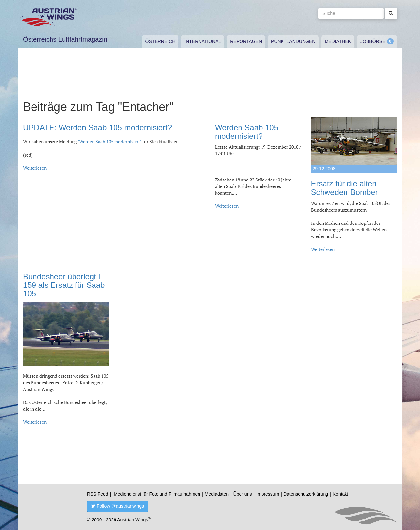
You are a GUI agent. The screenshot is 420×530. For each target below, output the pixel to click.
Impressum (268, 494)
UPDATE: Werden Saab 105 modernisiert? (97, 127)
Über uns (243, 494)
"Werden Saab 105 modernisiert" (109, 142)
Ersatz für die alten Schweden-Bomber (345, 188)
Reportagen (246, 41)
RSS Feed (98, 494)
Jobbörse (373, 41)
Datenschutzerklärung (306, 494)
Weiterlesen (35, 168)
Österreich (160, 41)
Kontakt (340, 494)
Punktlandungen (293, 41)
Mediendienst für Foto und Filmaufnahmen (157, 494)
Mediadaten (217, 494)
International (203, 41)
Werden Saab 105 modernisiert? (247, 132)
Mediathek (338, 41)
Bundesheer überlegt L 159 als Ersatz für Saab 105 (64, 285)
